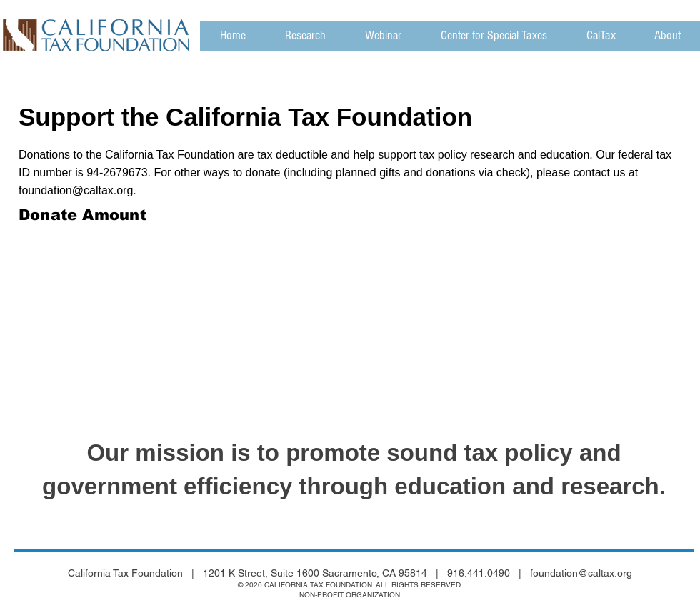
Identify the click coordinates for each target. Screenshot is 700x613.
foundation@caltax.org (76, 190)
